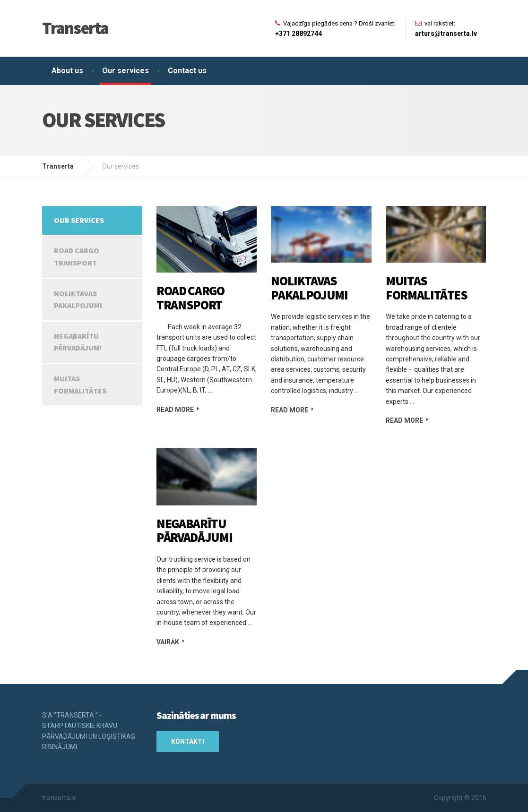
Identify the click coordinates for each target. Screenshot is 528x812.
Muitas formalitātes (427, 288)
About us (67, 71)
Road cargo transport (190, 298)
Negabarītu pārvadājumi (194, 530)
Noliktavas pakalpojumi (309, 288)
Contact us (187, 71)
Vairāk (168, 642)
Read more (175, 410)
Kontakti (188, 742)
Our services (126, 71)
